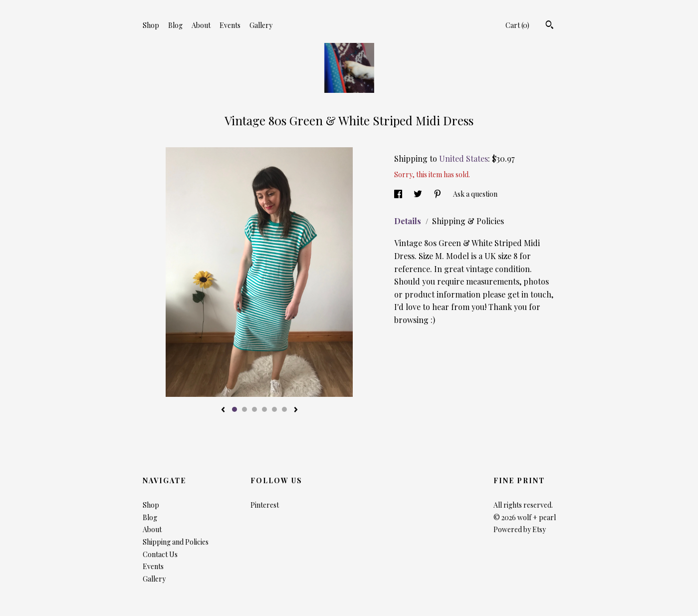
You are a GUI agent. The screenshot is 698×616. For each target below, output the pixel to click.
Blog (175, 25)
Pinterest (265, 505)
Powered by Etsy (520, 529)
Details (409, 221)
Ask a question (475, 194)
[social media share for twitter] (419, 194)
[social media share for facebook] (399, 194)
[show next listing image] (296, 410)
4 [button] (264, 409)
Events (230, 25)
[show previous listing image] (223, 410)
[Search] (550, 26)
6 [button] (284, 409)
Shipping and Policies (176, 542)
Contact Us (160, 554)
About (201, 25)
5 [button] (274, 409)
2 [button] (244, 409)
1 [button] (234, 409)
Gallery (261, 25)
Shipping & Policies (468, 221)
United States (464, 158)
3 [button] (254, 409)
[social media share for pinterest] (438, 194)
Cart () (517, 25)
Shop (151, 25)
